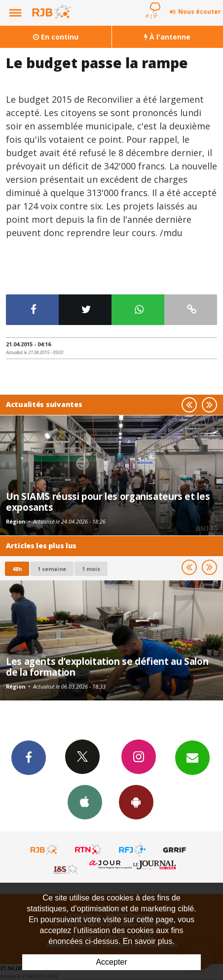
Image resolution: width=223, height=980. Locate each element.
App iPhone (85, 802)
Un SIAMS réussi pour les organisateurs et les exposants (108, 502)
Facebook (29, 757)
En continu (56, 37)
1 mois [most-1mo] (91, 569)
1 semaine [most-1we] (52, 569)
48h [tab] (17, 569)
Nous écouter (200, 12)
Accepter (111, 962)
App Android (136, 802)
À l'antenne (167, 37)
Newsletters (192, 757)
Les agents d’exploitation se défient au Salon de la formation (107, 667)
